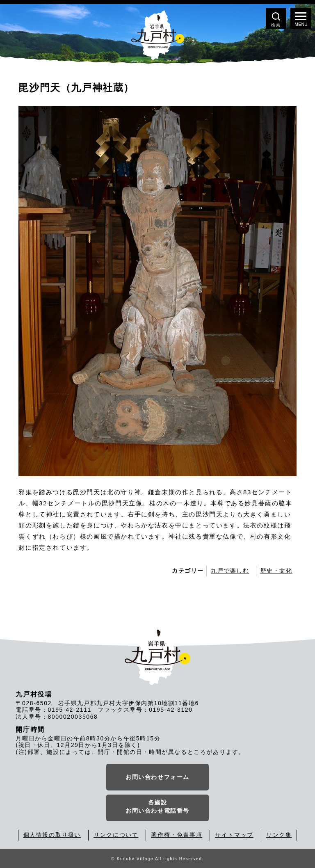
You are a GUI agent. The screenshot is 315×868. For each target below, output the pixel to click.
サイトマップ (234, 835)
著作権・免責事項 (177, 835)
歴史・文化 (276, 571)
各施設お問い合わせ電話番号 (157, 806)
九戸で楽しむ (230, 571)
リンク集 (279, 835)
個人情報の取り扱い (52, 835)
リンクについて (116, 835)
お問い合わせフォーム (157, 777)
